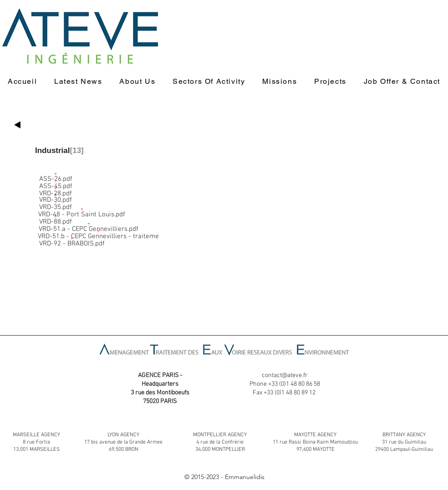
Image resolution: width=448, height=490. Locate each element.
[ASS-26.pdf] (56, 175)
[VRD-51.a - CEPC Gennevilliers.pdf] (89, 225)
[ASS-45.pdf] (56, 183)
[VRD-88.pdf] (56, 218)
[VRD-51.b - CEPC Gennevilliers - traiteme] (98, 233)
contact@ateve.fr (285, 375)
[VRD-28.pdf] (56, 190)
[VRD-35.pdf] (56, 204)
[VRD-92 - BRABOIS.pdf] (72, 240)
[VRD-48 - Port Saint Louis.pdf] (82, 211)
